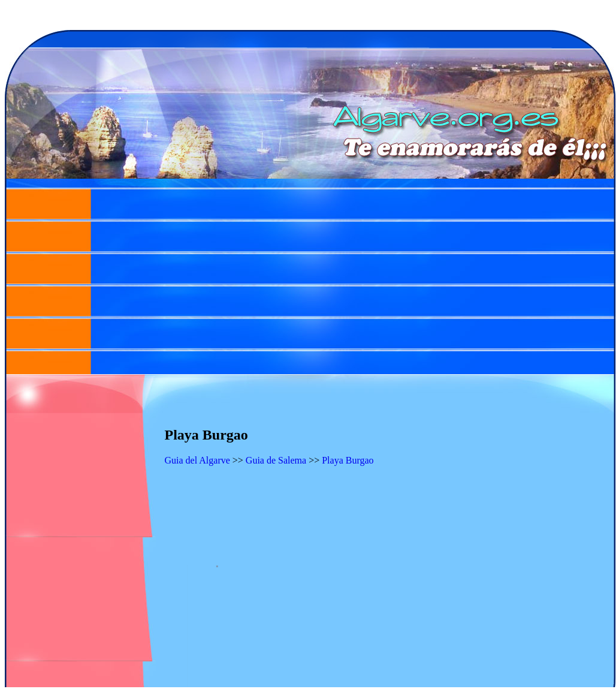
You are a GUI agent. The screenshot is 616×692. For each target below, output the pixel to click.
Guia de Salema (276, 460)
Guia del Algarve (197, 460)
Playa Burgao (348, 460)
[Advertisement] (310, 281)
